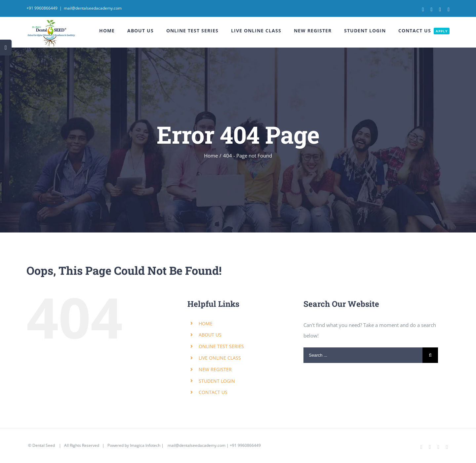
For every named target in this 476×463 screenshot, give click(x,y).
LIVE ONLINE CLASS (220, 358)
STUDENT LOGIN (217, 381)
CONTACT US (213, 392)
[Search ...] (363, 355)
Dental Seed (44, 445)
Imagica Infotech (145, 445)
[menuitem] (113, 31)
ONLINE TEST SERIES (221, 346)
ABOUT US (210, 335)
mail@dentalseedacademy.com (93, 8)
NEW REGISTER (215, 369)
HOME (206, 323)
